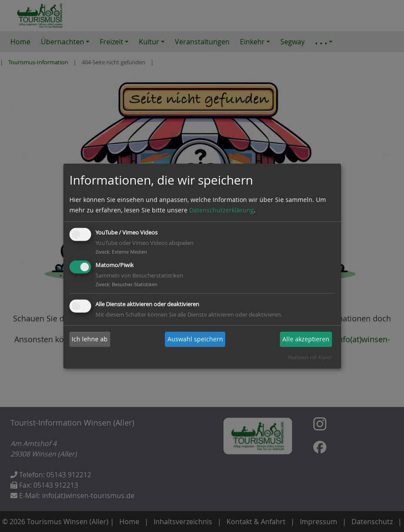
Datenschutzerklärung (222, 210)
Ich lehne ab (90, 339)
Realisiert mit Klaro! (310, 357)
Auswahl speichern (195, 339)
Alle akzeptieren (306, 339)
